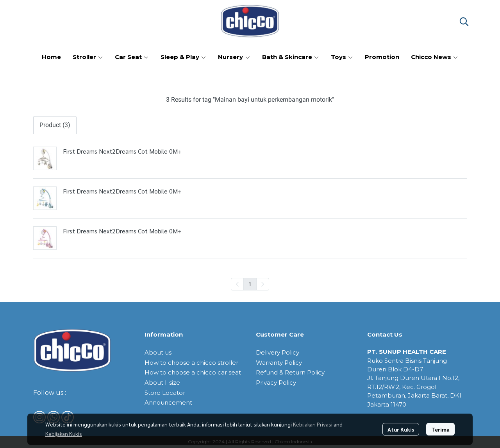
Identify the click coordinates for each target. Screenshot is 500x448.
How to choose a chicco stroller (191, 363)
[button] (464, 22)
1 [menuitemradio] (250, 284)
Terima (440, 429)
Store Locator (165, 393)
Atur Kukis (401, 429)
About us (158, 352)
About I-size (162, 383)
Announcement (168, 402)
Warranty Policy (279, 363)
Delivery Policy (278, 352)
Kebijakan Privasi (313, 424)
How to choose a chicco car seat (193, 372)
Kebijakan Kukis (64, 434)
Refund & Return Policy (290, 372)
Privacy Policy (276, 383)
